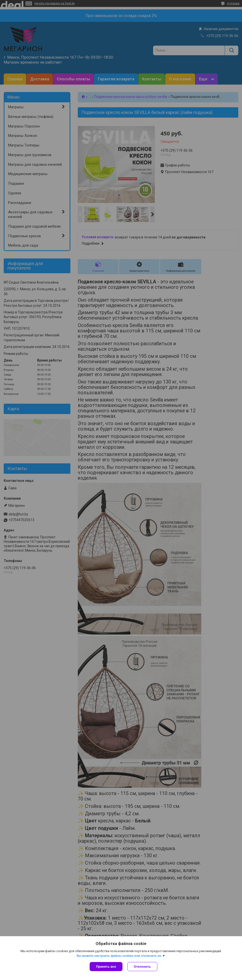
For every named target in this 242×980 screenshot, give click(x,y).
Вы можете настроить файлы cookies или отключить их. (119, 956)
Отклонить (142, 967)
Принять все (106, 967)
